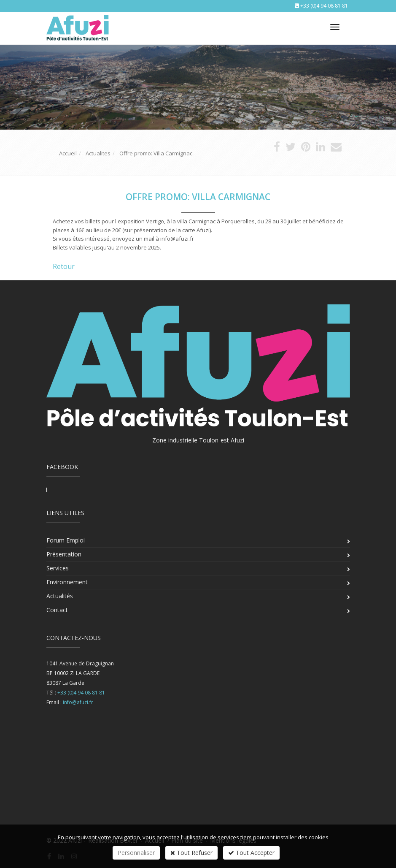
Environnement (67, 582)
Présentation (64, 554)
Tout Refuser (191, 853)
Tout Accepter (251, 853)
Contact (57, 610)
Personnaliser (136, 853)
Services (58, 568)
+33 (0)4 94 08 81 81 (324, 6)
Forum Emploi (66, 540)
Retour (64, 266)
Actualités (60, 596)
